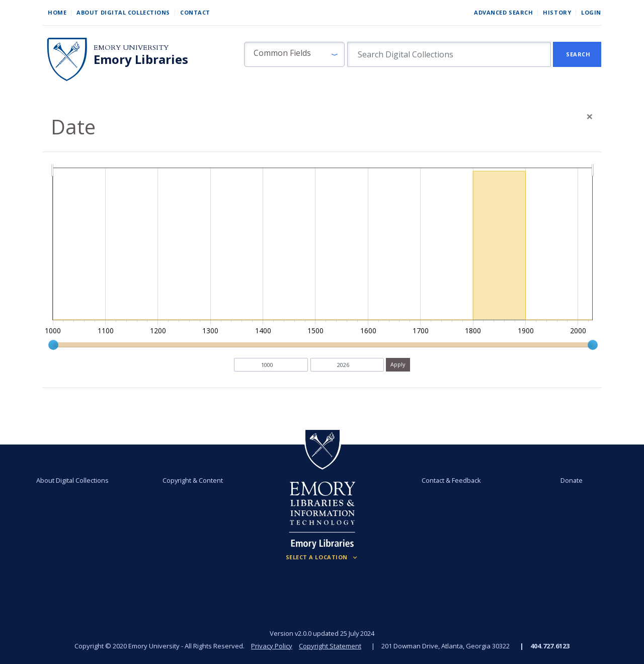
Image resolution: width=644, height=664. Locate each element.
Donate (572, 480)
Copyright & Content (193, 480)
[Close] (590, 116)
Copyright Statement (330, 646)
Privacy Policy (272, 646)
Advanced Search (503, 12)
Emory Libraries (141, 59)
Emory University (131, 48)
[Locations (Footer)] (322, 557)
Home (57, 12)
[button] (294, 54)
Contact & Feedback (451, 480)
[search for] (449, 54)
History (557, 12)
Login (591, 12)
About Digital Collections (123, 12)
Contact (195, 12)
